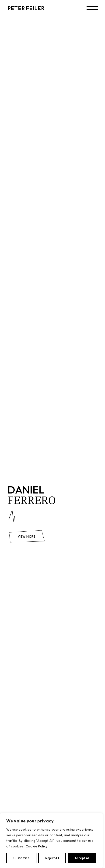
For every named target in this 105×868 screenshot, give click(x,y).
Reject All (52, 858)
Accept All (82, 858)
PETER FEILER (26, 8)
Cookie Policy (37, 846)
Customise (21, 858)
